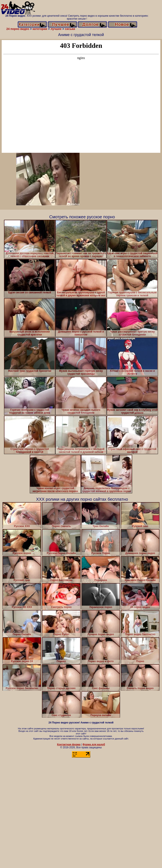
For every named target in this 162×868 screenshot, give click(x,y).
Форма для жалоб (94, 745)
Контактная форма (69, 745)
